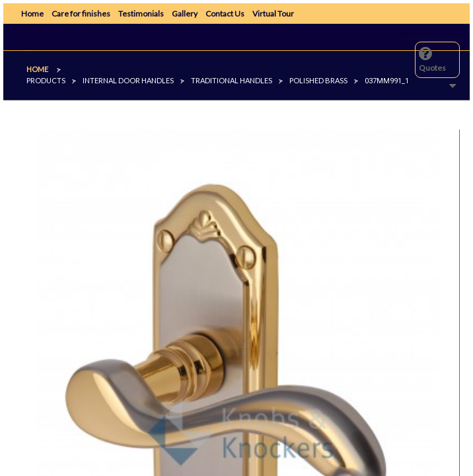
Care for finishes (81, 14)
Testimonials (141, 14)
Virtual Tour (273, 14)
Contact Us (225, 14)
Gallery (185, 14)
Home (32, 14)
